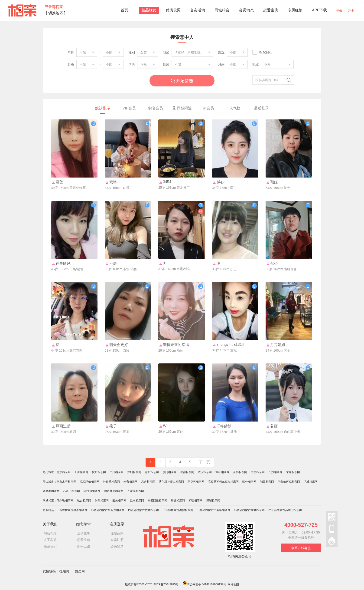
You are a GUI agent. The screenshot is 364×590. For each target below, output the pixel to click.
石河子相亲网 (71, 491)
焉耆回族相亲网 (157, 501)
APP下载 (319, 10)
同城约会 (222, 10)
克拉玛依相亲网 (90, 482)
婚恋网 (80, 571)
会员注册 (117, 540)
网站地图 (233, 584)
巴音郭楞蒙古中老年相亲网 (214, 510)
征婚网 (64, 571)
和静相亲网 (178, 501)
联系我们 (50, 546)
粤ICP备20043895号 (166, 584)
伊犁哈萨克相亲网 (289, 482)
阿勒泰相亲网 (51, 491)
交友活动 (198, 10)
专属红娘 (295, 10)
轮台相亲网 (84, 501)
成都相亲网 (187, 472)
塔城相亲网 (311, 482)
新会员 (208, 108)
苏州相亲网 (152, 472)
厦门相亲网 (169, 472)
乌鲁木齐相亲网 (66, 482)
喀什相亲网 (249, 482)
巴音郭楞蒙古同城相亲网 (249, 510)
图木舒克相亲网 (114, 491)
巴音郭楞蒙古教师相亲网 (143, 510)
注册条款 (117, 533)
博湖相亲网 (213, 501)
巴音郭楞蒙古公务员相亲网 (108, 510)
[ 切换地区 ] (56, 13)
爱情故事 (84, 533)
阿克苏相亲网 (196, 482)
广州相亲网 (117, 472)
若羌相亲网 (119, 501)
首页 (124, 10)
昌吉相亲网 (148, 482)
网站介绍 (50, 533)
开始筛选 (182, 81)
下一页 (205, 462)
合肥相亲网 (240, 472)
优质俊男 (173, 10)
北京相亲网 (64, 472)
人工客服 (50, 540)
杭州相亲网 (99, 472)
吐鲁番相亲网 (111, 482)
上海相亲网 (81, 472)
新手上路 (84, 546)
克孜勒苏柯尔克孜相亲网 (223, 482)
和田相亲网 (267, 482)
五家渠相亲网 (136, 491)
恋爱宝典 (271, 10)
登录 (339, 10)
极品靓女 (149, 10)
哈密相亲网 (130, 482)
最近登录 (261, 108)
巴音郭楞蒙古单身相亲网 (72, 510)
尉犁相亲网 (102, 501)
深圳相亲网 (134, 472)
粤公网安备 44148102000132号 (204, 584)
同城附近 (182, 108)
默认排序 (103, 108)
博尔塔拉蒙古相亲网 (171, 482)
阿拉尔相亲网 (92, 491)
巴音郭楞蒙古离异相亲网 (178, 510)
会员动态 (246, 10)
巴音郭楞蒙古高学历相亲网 (285, 510)
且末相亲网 (137, 501)
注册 (351, 10)
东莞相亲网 (293, 472)
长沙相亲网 (275, 472)
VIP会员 (129, 108)
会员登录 (117, 546)
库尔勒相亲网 (65, 501)
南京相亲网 (258, 472)
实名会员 (156, 108)
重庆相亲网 (222, 472)
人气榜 (235, 108)
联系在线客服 (301, 548)
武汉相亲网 (205, 472)
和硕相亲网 (195, 501)
